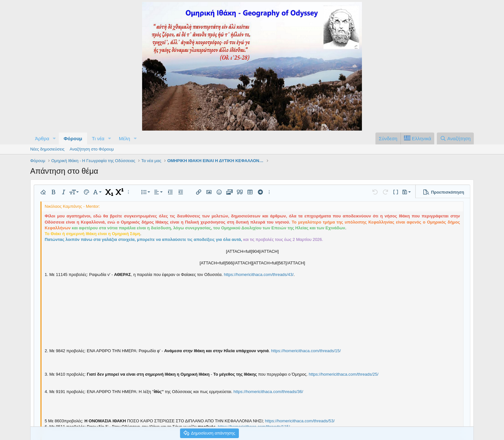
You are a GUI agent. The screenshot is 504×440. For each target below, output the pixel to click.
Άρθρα (42, 138)
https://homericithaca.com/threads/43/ (259, 275)
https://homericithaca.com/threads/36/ (268, 392)
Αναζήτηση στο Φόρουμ (92, 149)
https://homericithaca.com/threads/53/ (300, 421)
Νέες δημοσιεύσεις (47, 149)
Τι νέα (98, 138)
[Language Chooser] (417, 138)
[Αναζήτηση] (455, 138)
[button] (54, 138)
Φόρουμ (73, 138)
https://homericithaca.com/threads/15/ (306, 351)
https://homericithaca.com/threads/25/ (344, 374)
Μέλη (125, 138)
